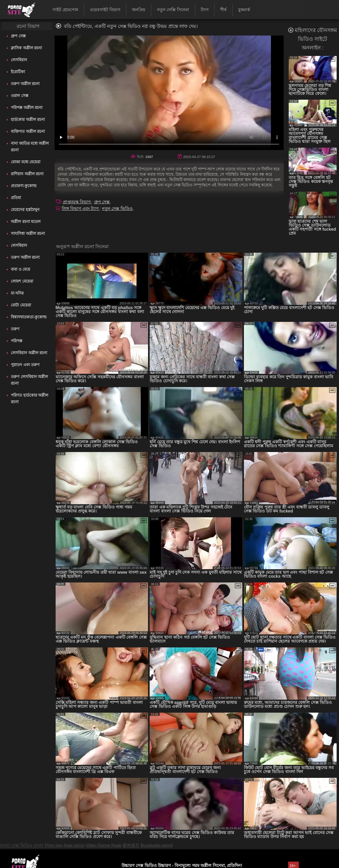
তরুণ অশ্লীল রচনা (25, 84)
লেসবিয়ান (19, 60)
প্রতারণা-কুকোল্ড (24, 186)
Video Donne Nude (104, 845)
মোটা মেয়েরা (21, 305)
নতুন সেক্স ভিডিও (117, 209)
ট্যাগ (205, 10)
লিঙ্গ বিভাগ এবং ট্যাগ (81, 209)
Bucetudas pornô (157, 845)
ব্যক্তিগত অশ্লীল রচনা (28, 131)
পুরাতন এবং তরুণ (25, 365)
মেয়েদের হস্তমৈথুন (25, 210)
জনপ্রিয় (139, 10)
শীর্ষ (223, 10)
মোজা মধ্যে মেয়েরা (25, 162)
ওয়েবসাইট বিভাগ (105, 10)
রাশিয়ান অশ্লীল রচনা (27, 174)
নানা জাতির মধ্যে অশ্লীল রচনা (30, 147)
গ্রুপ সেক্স (18, 36)
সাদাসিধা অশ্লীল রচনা (28, 233)
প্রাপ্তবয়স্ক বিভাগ (77, 202)
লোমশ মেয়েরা (22, 281)
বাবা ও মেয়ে (20, 269)
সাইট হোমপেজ (65, 10)
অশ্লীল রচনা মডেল (26, 222)
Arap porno (74, 845)
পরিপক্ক (17, 341)
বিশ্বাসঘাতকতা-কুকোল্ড (29, 317)
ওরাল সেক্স (19, 96)
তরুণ (15, 329)
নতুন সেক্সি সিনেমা (173, 10)
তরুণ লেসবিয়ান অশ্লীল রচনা (29, 380)
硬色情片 (131, 845)
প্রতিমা (16, 198)
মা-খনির (17, 293)
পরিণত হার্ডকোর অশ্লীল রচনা (29, 398)
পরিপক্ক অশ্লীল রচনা (26, 108)
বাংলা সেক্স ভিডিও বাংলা (22, 845)
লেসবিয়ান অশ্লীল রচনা (29, 353)
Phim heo (54, 845)
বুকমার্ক (244, 10)
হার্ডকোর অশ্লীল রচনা (28, 119)
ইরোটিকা (18, 72)
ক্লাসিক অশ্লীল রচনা (26, 48)
